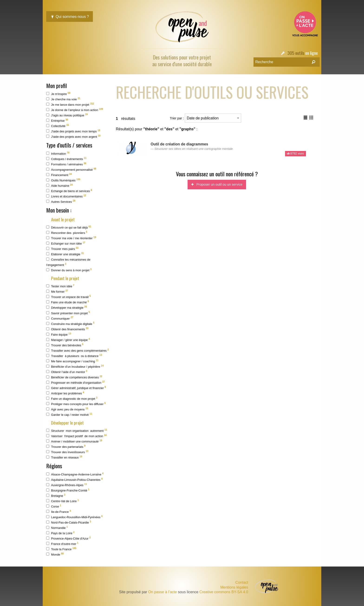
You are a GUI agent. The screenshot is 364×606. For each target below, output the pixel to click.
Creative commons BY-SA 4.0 (224, 592)
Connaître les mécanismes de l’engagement (68, 262)
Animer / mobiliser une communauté (74, 441)
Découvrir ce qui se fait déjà (69, 227)
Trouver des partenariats (66, 447)
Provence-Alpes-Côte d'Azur (68, 538)
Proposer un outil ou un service (217, 184)
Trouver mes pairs (62, 249)
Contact (242, 582)
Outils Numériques (63, 180)
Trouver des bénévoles (65, 345)
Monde (55, 554)
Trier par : (206, 118)
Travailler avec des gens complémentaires (77, 350)
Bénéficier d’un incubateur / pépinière (75, 366)
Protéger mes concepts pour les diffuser (76, 404)
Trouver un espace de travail (68, 297)
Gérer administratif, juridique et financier (76, 388)
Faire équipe (59, 334)
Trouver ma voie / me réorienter (71, 238)
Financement (59, 175)
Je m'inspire (58, 94)
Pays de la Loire (60, 533)
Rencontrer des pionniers (67, 233)
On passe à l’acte (162, 592)
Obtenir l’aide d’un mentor (67, 372)
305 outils (296, 53)
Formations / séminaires (66, 164)
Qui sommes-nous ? (70, 17)
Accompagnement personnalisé (71, 169)
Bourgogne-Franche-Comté (68, 490)
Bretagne (56, 496)
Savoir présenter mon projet (68, 313)
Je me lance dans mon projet (70, 104)
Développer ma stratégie (67, 307)
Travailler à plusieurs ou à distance (74, 356)
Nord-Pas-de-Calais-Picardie (69, 522)
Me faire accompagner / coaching (72, 361)
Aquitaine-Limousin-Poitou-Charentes (74, 480)
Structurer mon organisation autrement (77, 431)
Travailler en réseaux (64, 457)
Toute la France (61, 549)
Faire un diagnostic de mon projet (72, 398)
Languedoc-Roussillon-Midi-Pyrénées (74, 517)
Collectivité (58, 126)
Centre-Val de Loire (62, 501)
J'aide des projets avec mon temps (73, 131)
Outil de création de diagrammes (179, 144)
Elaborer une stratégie (65, 254)
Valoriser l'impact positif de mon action (76, 436)
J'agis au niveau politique (67, 115)
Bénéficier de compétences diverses (74, 377)
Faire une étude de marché (68, 302)
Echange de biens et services (69, 191)
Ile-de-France (58, 512)
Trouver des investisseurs (67, 452)
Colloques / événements (66, 159)
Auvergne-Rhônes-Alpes (67, 485)
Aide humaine (59, 185)
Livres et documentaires (66, 196)
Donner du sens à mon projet (69, 270)
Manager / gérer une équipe (68, 340)
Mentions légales (234, 587)
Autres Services (61, 201)
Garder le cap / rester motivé (69, 414)
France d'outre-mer (62, 544)
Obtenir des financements (67, 329)
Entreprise (57, 120)
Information (58, 153)
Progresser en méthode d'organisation (76, 382)
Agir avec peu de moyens (67, 409)
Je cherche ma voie (63, 99)
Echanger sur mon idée (66, 243)
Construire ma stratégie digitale (70, 323)
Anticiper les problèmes (65, 393)
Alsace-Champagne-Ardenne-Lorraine (75, 474)
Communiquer (60, 318)
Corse (54, 506)
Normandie (57, 528)
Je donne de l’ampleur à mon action (75, 110)
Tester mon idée (60, 286)
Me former (57, 291)
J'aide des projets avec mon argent (73, 136)
